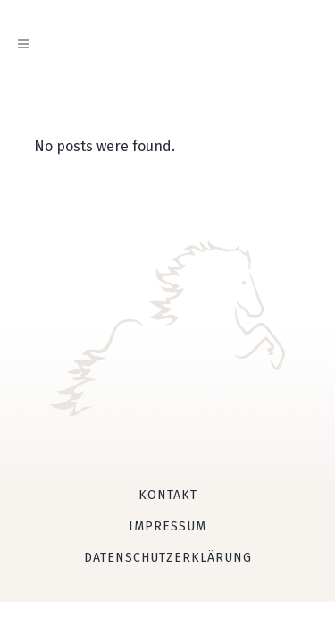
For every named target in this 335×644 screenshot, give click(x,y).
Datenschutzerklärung (168, 558)
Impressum (167, 526)
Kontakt (168, 495)
